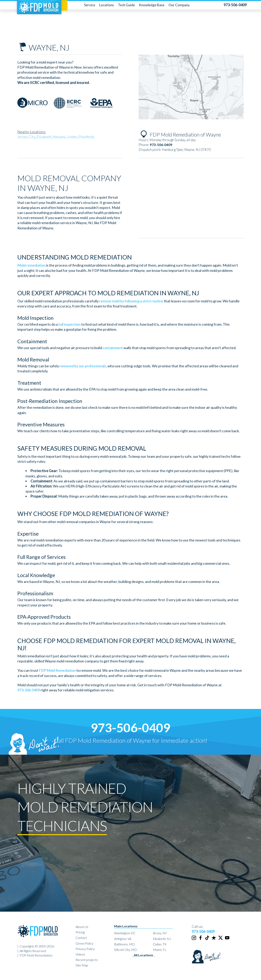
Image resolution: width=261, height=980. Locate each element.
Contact (81, 938)
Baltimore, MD (124, 944)
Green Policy (84, 943)
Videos (80, 954)
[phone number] (235, 5)
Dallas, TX (160, 944)
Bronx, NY (160, 933)
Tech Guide (126, 5)
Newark (59, 137)
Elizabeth (44, 137)
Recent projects (87, 960)
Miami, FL (160, 950)
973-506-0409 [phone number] (29, 690)
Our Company (179, 5)
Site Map (82, 965)
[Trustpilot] (214, 939)
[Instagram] (194, 939)
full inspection (69, 324)
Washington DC (125, 933)
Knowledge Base (152, 5)
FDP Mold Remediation (57, 670)
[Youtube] (227, 939)
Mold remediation (31, 265)
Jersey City (26, 137)
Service (90, 5)
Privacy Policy (85, 949)
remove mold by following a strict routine (131, 301)
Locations (107, 5)
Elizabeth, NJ (162, 939)
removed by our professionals (83, 366)
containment (113, 348)
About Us (82, 927)
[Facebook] (201, 939)
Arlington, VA (123, 939)
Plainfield (86, 137)
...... (143, 955)
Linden (72, 137)
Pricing (80, 932)
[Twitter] (221, 939)
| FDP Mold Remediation (35, 955)
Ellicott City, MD (125, 950)
